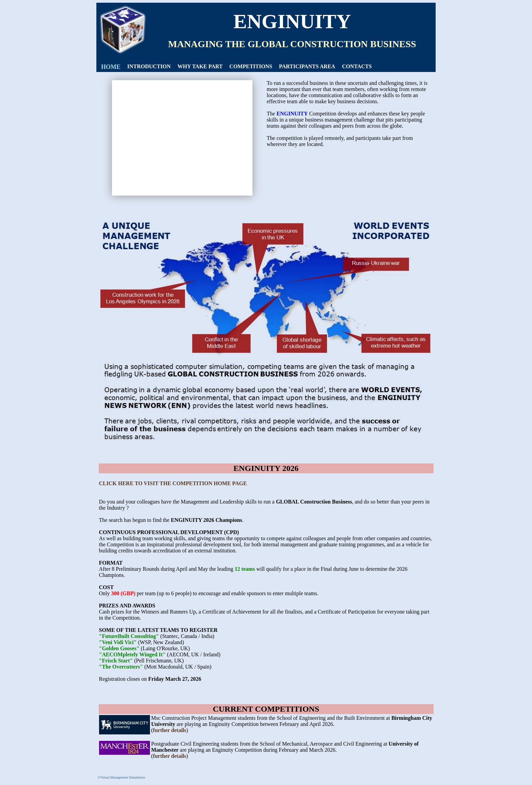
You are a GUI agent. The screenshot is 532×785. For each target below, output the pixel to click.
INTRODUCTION (149, 66)
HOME (111, 67)
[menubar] (236, 67)
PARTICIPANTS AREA (307, 66)
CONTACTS (357, 66)
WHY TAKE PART (200, 66)
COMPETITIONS (251, 66)
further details (170, 730)
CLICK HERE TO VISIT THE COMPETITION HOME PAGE (173, 483)
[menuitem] (111, 67)
